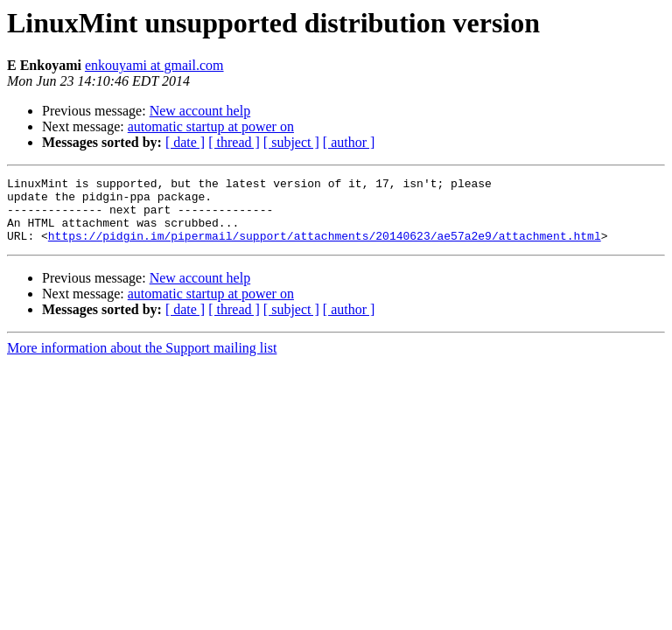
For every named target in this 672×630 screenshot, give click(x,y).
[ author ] (349, 142)
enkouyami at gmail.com (154, 65)
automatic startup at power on (211, 126)
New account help (200, 111)
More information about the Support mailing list (142, 361)
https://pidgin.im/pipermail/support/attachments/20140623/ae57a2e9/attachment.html (325, 248)
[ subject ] (291, 142)
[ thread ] (234, 142)
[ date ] (185, 142)
